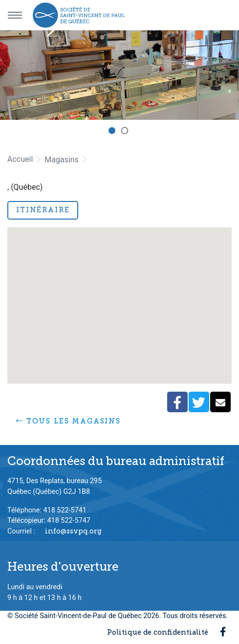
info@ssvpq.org (73, 531)
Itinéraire (43, 210)
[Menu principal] (15, 15)
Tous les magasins (68, 421)
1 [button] (113, 132)
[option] (119, 75)
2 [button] (126, 132)
